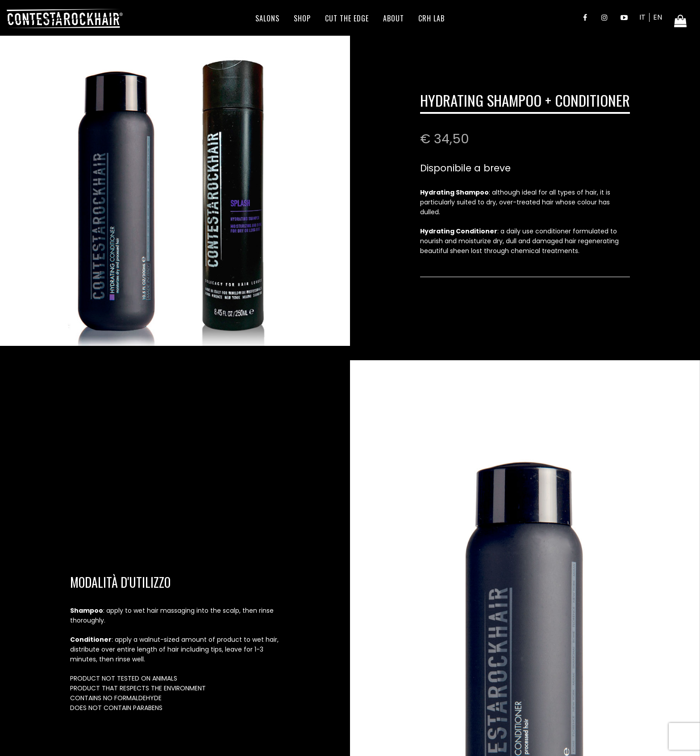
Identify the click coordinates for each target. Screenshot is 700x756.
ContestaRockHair (65, 18)
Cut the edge (347, 18)
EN (658, 17)
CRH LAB (431, 18)
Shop (302, 18)
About (394, 18)
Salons (267, 18)
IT (642, 17)
